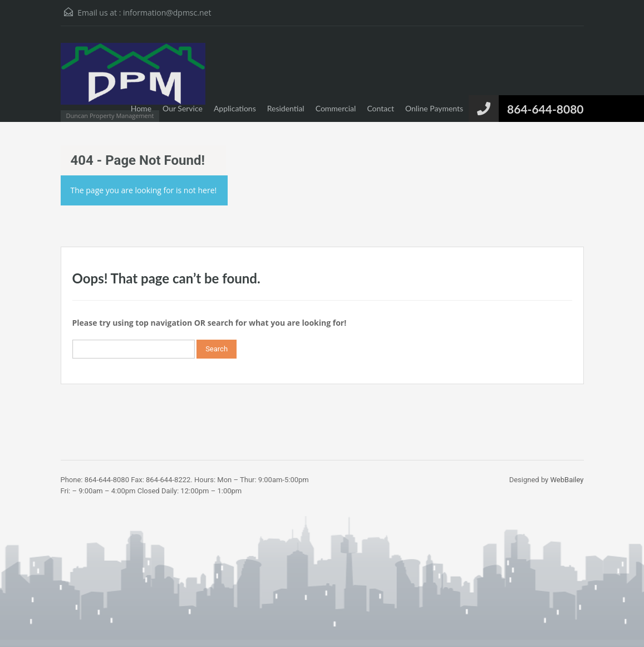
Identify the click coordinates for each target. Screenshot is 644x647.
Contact (380, 108)
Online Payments (434, 108)
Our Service (183, 108)
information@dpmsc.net (167, 13)
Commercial (336, 108)
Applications (235, 108)
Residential (286, 108)
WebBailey (567, 480)
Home (141, 108)
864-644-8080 (545, 109)
